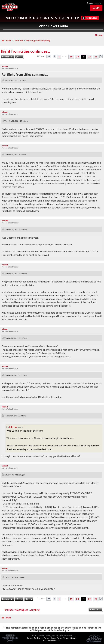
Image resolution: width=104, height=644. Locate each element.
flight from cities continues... (25, 51)
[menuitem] (99, 35)
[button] (49, 56)
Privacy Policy (43, 638)
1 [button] (59, 57)
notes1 (5, 66)
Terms (66, 638)
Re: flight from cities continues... (25, 74)
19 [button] (71, 57)
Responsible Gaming (52, 640)
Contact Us (31, 638)
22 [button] (89, 57)
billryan (5, 112)
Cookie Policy (56, 638)
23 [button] (96, 57)
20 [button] (77, 57)
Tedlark (5, 407)
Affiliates (74, 638)
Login (96, 8)
